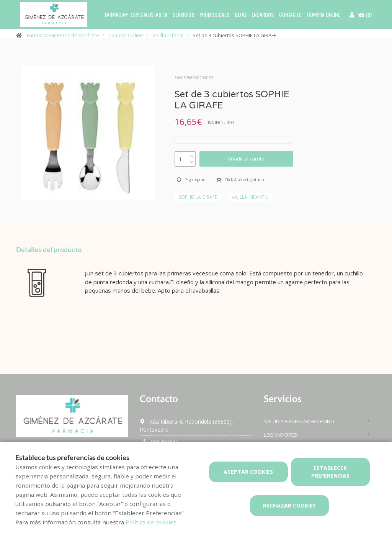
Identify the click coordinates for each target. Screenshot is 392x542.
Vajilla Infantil (168, 35)
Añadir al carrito (246, 159)
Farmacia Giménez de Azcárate (63, 35)
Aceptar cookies (248, 472)
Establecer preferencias (330, 472)
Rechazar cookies (289, 505)
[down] (192, 160)
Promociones (214, 14)
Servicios (183, 14)
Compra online (323, 14)
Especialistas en (149, 14)
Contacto (290, 14)
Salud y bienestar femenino (299, 421)
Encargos (263, 14)
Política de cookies (151, 522)
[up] (192, 155)
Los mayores (281, 435)
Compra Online (126, 35)
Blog (240, 14)
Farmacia (115, 14)
